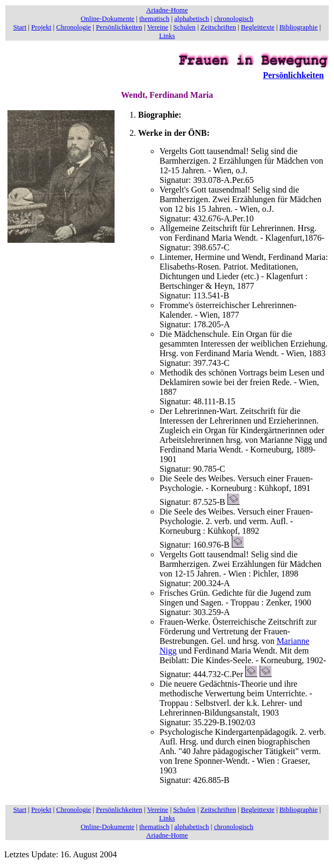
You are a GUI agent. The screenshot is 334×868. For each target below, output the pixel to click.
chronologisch (234, 18)
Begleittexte (258, 27)
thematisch (154, 18)
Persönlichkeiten (119, 27)
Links (167, 36)
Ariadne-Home (167, 10)
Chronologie (74, 27)
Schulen (184, 27)
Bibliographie (299, 27)
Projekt (41, 27)
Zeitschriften (218, 27)
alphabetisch (192, 18)
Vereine (158, 27)
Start (20, 27)
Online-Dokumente (108, 18)
